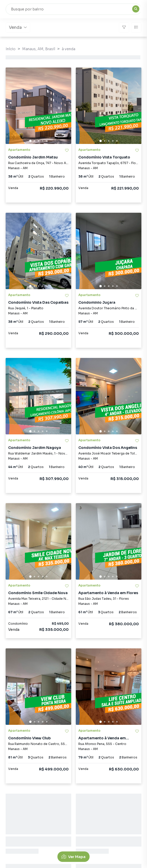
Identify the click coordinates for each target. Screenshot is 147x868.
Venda (18, 27)
